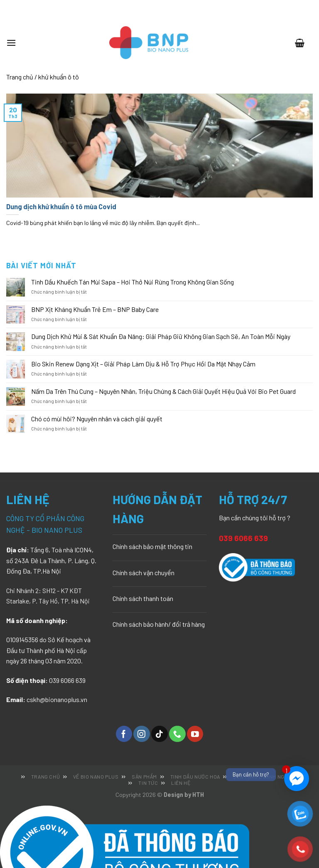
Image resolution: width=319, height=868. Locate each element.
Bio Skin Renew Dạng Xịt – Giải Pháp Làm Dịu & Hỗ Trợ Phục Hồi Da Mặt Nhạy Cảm (143, 364)
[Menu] (15, 43)
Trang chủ (20, 77)
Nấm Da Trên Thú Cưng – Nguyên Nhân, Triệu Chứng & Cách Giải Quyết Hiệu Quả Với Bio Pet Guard (163, 391)
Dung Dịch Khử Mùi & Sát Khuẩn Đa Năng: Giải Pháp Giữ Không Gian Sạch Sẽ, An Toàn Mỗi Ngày (161, 336)
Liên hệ (181, 783)
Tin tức (148, 783)
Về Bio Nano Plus (96, 777)
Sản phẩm (144, 777)
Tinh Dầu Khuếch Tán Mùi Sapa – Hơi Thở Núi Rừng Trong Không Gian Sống (133, 282)
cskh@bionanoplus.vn (57, 699)
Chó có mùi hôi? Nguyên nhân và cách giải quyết (97, 419)
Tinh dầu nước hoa (195, 777)
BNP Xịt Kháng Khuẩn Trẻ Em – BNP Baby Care (95, 309)
